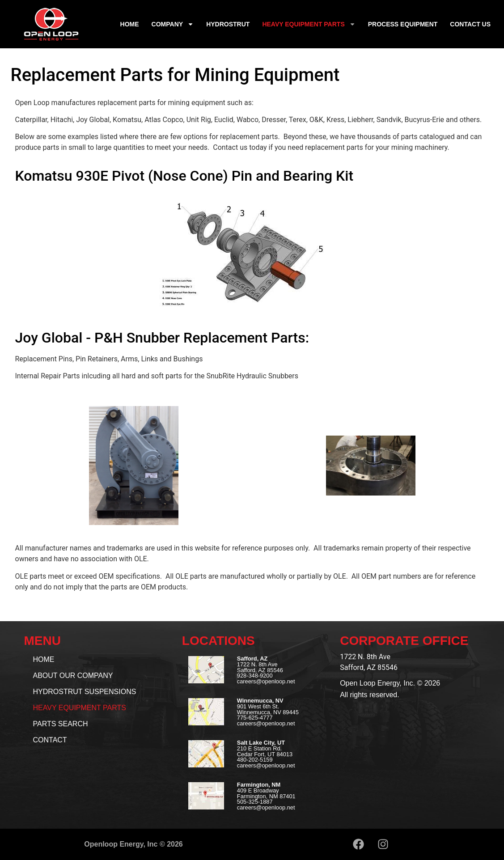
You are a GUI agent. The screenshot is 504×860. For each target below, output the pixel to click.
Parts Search (61, 724)
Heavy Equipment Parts (309, 24)
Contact (50, 740)
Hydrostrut (228, 24)
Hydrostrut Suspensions (85, 692)
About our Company (73, 676)
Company (173, 24)
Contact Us (470, 24)
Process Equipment (403, 24)
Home (130, 24)
